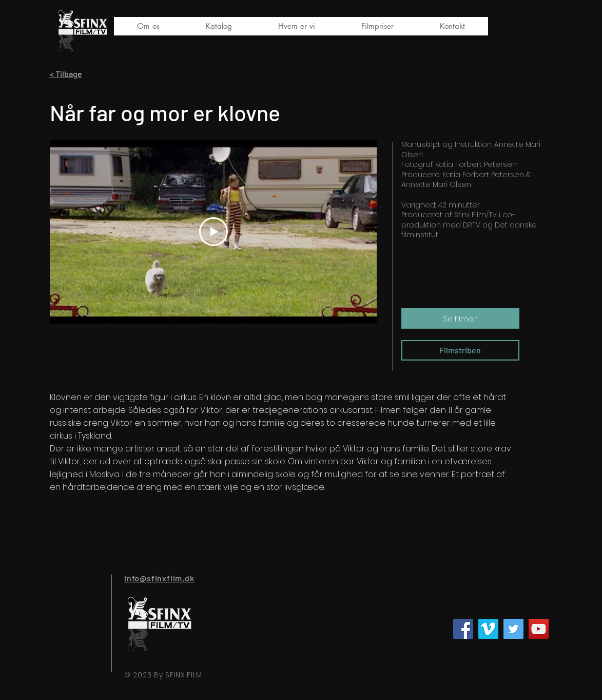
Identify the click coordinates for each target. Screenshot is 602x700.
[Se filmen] (460, 318)
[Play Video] (213, 232)
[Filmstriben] (460, 350)
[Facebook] (463, 629)
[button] (219, 26)
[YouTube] (539, 629)
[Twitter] (513, 629)
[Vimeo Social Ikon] (488, 629)
